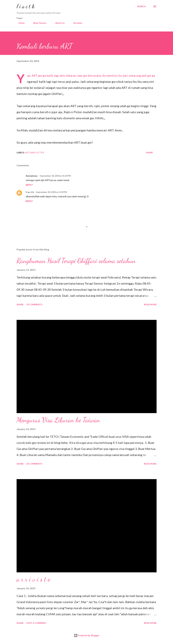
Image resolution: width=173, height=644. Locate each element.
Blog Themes (38, 23)
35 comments (34, 304)
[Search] (141, 6)
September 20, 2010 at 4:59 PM (52, 192)
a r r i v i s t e (33, 579)
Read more (150, 304)
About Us (58, 23)
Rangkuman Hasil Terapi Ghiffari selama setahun (76, 261)
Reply (29, 185)
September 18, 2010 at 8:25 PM (55, 176)
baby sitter (37, 152)
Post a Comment (36, 623)
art (27, 152)
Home (20, 23)
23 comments (34, 464)
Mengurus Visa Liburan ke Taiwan (58, 420)
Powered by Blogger (87, 635)
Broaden (76, 23)
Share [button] (149, 152)
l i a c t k (25, 6)
